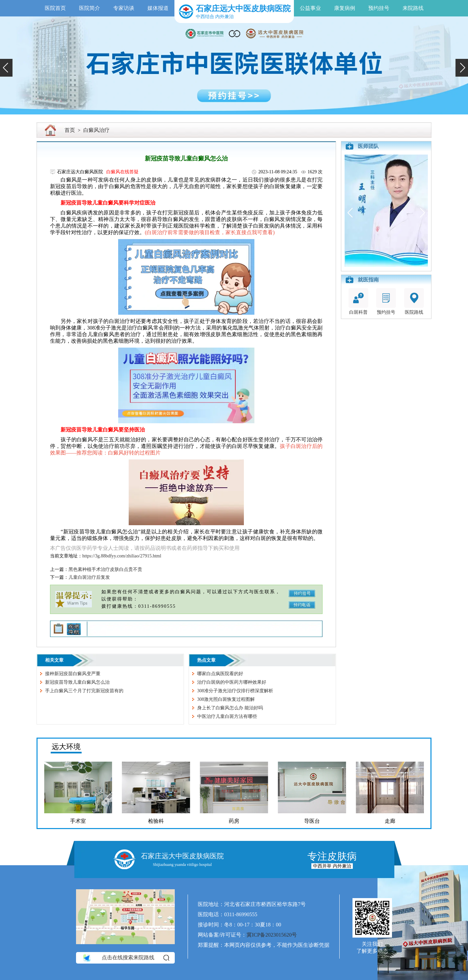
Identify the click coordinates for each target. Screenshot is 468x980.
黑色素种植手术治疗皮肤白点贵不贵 (105, 569)
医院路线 (414, 301)
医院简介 (90, 8)
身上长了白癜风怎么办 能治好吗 (230, 708)
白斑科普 (358, 301)
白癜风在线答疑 (122, 172)
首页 (70, 130)
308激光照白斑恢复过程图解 (226, 699)
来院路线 (413, 8)
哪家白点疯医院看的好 (220, 674)
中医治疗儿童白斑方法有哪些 (227, 716)
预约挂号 (379, 8)
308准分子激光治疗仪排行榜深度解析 (235, 691)
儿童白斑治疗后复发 (89, 577)
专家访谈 (124, 8)
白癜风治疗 (96, 130)
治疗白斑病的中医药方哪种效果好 (232, 682)
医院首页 (55, 8)
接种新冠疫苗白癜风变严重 (73, 674)
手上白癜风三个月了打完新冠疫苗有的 (84, 691)
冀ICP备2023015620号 (272, 935)
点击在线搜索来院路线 (126, 958)
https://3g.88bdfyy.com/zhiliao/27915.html (122, 556)
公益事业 (310, 8)
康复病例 (345, 8)
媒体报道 (158, 8)
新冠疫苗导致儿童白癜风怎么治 (77, 682)
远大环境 (66, 747)
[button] (6, 68)
